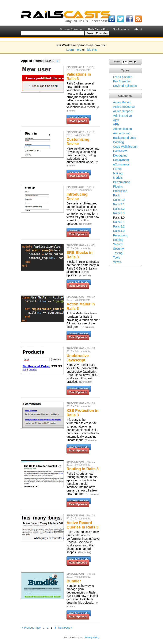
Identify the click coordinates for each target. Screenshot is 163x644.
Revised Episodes (125, 86)
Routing (118, 240)
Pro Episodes (122, 81)
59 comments (83, 70)
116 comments (83, 190)
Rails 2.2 (119, 209)
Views (117, 262)
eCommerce (121, 164)
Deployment (121, 160)
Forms (117, 169)
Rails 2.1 (119, 204)
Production (120, 191)
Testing (118, 253)
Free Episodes (123, 77)
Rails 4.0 (119, 231)
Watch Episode (79, 118)
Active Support (123, 111)
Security (119, 249)
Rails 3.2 (119, 226)
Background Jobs (125, 138)
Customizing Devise (78, 142)
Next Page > (65, 628)
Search (118, 244)
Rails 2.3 (119, 213)
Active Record (122, 102)
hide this (91, 50)
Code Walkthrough (125, 147)
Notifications (121, 29)
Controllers (120, 151)
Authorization (122, 133)
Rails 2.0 (119, 200)
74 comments (83, 135)
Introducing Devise (77, 197)
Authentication (123, 129)
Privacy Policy (92, 637)
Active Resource (124, 107)
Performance (122, 182)
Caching (119, 142)
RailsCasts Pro (98, 29)
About (138, 29)
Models (118, 178)
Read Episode (78, 121)
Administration (123, 116)
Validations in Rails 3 (79, 77)
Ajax (116, 120)
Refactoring (121, 235)
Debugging (120, 155)
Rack (117, 195)
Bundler (74, 581)
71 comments (83, 519)
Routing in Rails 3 (83, 469)
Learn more (74, 50)
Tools (117, 257)
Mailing (118, 173)
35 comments (83, 465)
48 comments (83, 577)
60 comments (83, 248)
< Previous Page (31, 628)
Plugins (118, 187)
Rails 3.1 (119, 222)
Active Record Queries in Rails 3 (82, 525)
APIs (116, 124)
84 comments (83, 351)
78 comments (83, 300)
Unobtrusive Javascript (78, 358)
